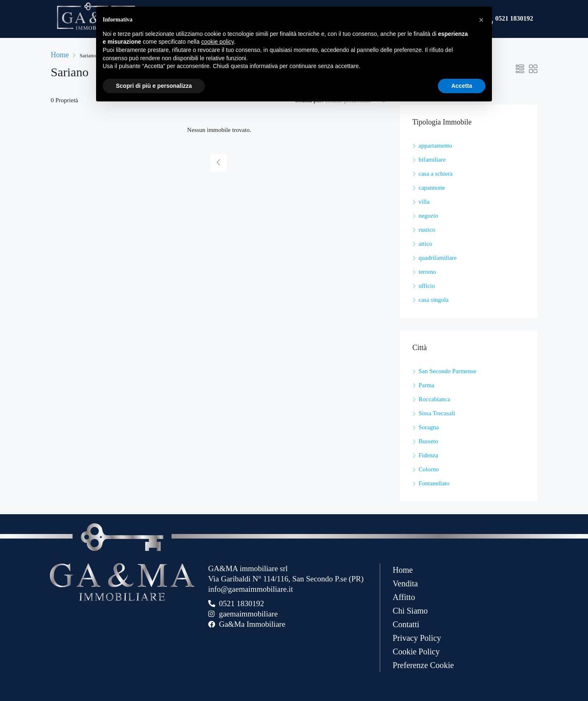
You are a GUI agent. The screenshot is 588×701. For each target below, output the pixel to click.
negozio (428, 216)
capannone (432, 188)
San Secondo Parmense (447, 371)
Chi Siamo (410, 611)
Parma (426, 385)
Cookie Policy (416, 652)
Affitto (404, 597)
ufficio (427, 286)
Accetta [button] (462, 86)
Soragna (429, 427)
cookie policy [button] (218, 42)
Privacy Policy (417, 638)
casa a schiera (435, 174)
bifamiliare (432, 160)
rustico (427, 230)
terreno (427, 272)
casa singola (434, 300)
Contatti (406, 624)
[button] (481, 20)
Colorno (429, 469)
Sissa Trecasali (437, 413)
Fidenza (428, 455)
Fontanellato (434, 483)
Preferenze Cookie (423, 665)
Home (403, 570)
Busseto (428, 441)
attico (425, 244)
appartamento (435, 146)
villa (424, 202)
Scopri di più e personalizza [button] (154, 86)
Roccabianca (434, 399)
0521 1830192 (514, 19)
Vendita (405, 583)
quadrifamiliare (437, 258)
